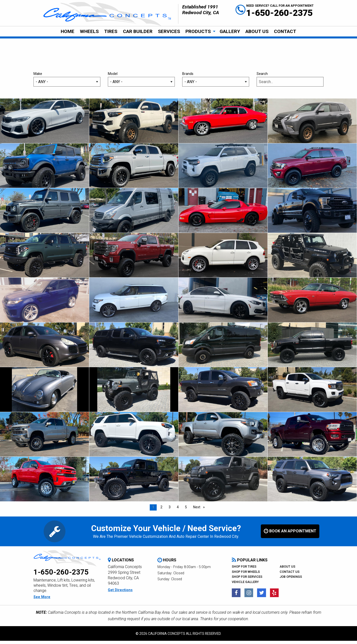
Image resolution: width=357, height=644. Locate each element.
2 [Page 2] (161, 510)
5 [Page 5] (186, 510)
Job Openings (291, 580)
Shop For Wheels (246, 575)
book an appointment (290, 534)
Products (198, 31)
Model (141, 82)
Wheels (89, 31)
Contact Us (290, 575)
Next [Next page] (200, 510)
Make (67, 82)
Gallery (230, 31)
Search (290, 82)
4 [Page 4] (178, 510)
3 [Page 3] (170, 510)
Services (169, 31)
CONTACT (285, 31)
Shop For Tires (244, 570)
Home (68, 31)
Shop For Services (247, 580)
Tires (111, 31)
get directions (120, 593)
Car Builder (138, 31)
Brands (216, 82)
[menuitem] (67, 32)
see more (42, 600)
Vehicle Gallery (245, 585)
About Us (257, 31)
